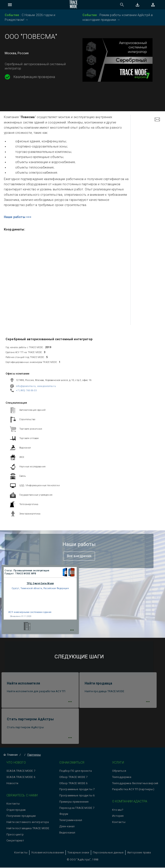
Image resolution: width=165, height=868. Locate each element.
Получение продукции (21, 816)
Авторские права (139, 853)
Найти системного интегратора (28, 822)
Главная (10, 755)
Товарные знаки (78, 853)
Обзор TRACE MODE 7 (73, 777)
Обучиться (119, 771)
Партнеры (34, 755)
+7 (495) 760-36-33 (26, 390)
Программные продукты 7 (77, 789)
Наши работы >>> (18, 217)
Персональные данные (108, 853)
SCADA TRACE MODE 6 (21, 777)
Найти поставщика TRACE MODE (28, 828)
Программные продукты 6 (77, 796)
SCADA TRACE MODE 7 (21, 771)
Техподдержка (122, 777)
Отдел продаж (16, 810)
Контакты (13, 804)
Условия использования (47, 853)
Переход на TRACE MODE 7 (77, 808)
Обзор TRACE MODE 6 (73, 783)
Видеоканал (67, 833)
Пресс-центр (15, 835)
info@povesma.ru (26, 386)
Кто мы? (118, 810)
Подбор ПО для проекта (76, 771)
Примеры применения (74, 802)
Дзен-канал (67, 827)
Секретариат (15, 841)
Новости (12, 783)
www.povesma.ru (47, 386)
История (118, 816)
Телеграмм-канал (71, 820)
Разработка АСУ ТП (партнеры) (133, 789)
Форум (64, 814)
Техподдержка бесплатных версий (135, 783)
